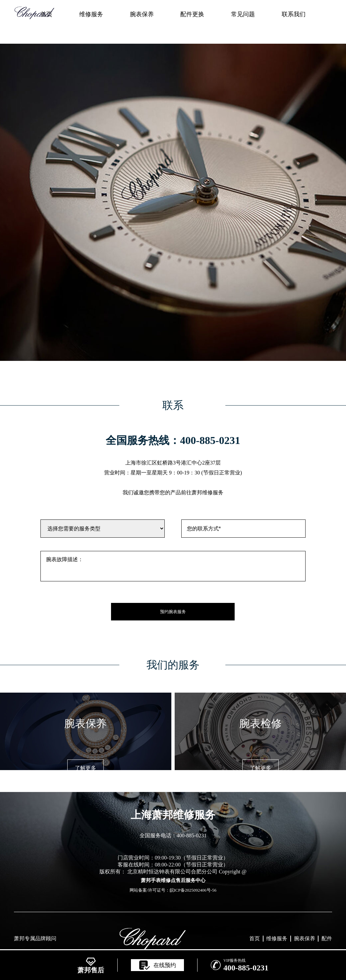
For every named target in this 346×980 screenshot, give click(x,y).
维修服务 (91, 14)
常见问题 (243, 14)
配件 (327, 938)
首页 (255, 938)
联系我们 (294, 14)
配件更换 (192, 14)
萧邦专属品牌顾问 (35, 938)
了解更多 (86, 768)
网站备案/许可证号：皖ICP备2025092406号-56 (173, 890)
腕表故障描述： (173, 566)
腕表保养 (142, 14)
